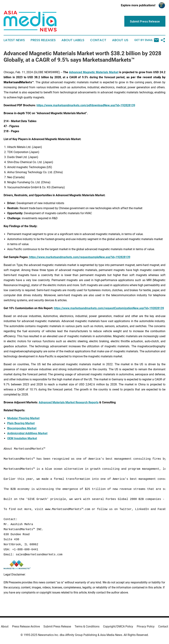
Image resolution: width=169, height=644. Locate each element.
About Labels (73, 40)
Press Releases (43, 40)
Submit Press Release (57, 626)
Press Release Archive (26, 626)
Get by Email (147, 40)
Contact (98, 40)
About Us (120, 40)
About (5, 626)
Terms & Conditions (87, 626)
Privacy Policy (146, 626)
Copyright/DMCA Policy (118, 626)
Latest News (14, 40)
